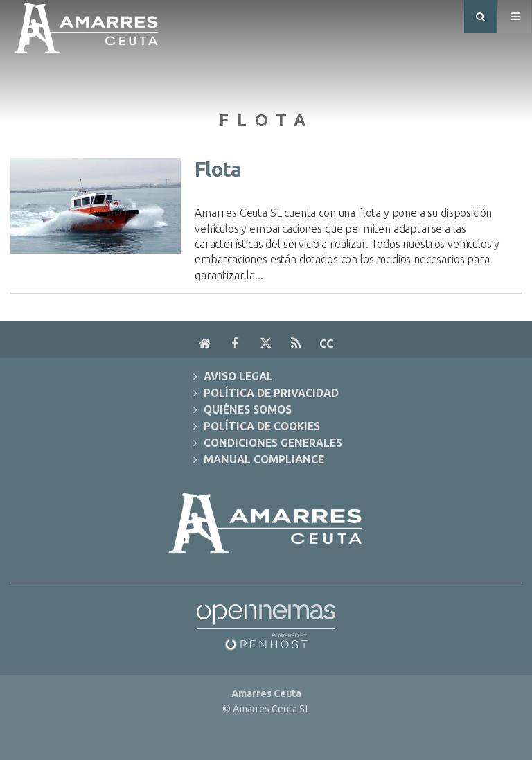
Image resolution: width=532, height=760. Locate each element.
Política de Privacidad (271, 393)
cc (326, 344)
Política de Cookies (262, 426)
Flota (218, 169)
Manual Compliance (264, 460)
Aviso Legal (238, 377)
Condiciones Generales (273, 443)
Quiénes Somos (248, 410)
